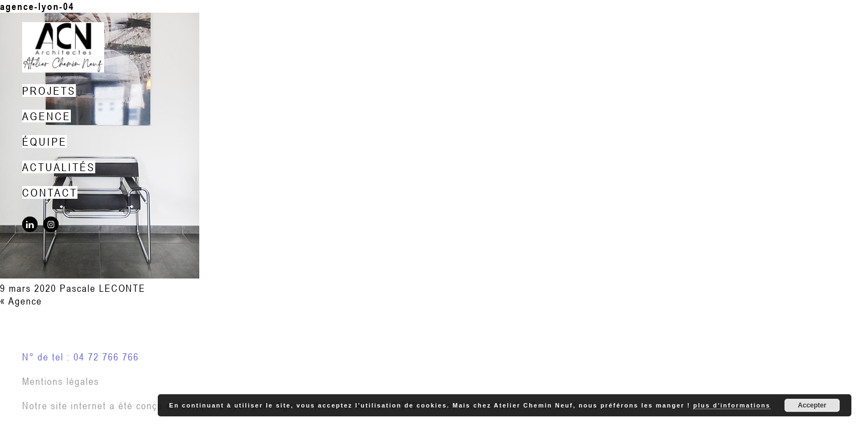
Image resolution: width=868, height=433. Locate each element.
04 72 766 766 (106, 357)
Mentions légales (61, 381)
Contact (50, 192)
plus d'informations (732, 405)
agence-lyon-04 (37, 6)
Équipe (45, 141)
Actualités (59, 167)
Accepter (812, 405)
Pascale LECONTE (103, 288)
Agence (46, 116)
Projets (49, 91)
